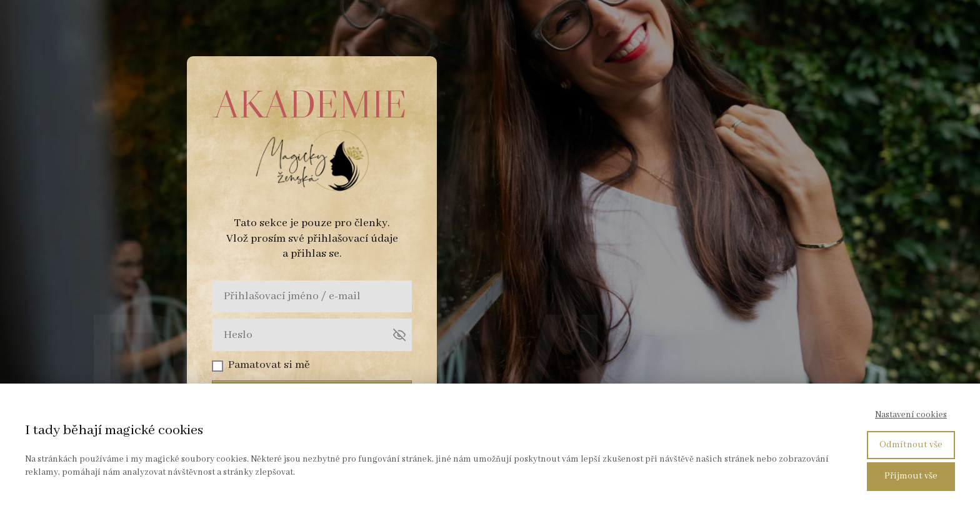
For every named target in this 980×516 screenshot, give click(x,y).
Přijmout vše (911, 476)
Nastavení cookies (911, 415)
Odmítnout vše (911, 445)
